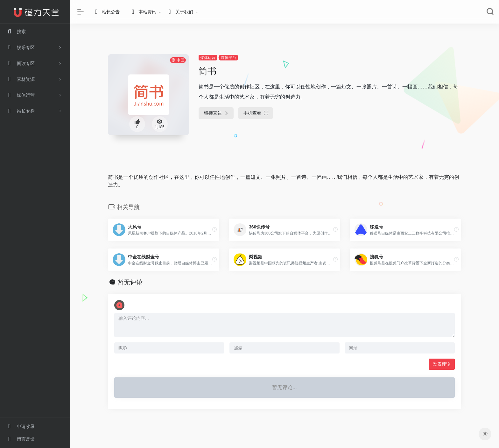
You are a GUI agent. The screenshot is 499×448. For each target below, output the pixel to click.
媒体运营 (208, 58)
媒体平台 (228, 58)
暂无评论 (130, 282)
